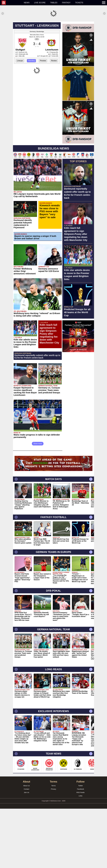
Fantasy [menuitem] (66, 3)
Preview (43, 92)
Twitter (81, 845)
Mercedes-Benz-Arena (37, 66)
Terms (54, 845)
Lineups (20, 92)
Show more (38, 503)
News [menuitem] (27, 3)
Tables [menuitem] (54, 3)
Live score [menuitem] (40, 3)
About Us (26, 845)
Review (54, 92)
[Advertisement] (53, 36)
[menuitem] (12, 3)
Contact (26, 848)
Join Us (26, 852)
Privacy (53, 848)
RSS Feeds (81, 852)
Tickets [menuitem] (79, 3)
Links (80, 855)
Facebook (81, 848)
